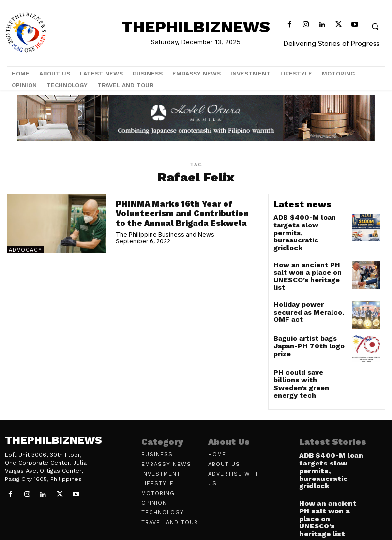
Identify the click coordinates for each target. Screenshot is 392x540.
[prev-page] (305, 519)
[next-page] (321, 519)
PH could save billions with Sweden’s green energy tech (307, 364)
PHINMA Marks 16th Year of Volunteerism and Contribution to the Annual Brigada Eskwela (178, 218)
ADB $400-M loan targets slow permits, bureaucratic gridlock (306, 224)
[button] (375, 26)
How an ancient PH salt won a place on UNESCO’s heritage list (308, 259)
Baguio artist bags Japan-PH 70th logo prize (304, 329)
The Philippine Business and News (165, 244)
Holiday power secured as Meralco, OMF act (308, 291)
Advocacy (25, 250)
